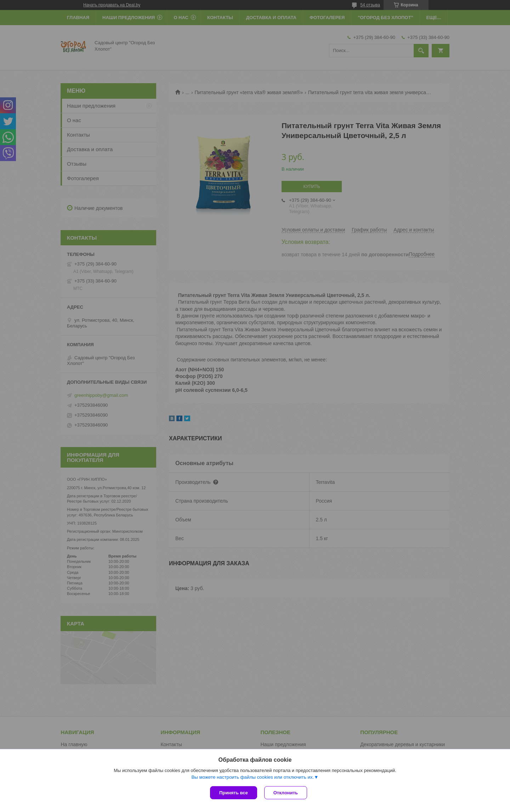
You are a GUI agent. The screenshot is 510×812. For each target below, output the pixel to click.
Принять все (234, 793)
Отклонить (286, 793)
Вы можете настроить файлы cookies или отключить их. (253, 777)
